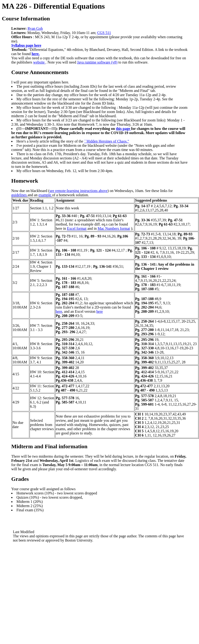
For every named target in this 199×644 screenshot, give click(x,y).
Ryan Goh (35, 28)
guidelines (19, 195)
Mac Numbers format (114, 228)
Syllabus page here (26, 45)
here (59, 311)
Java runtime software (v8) (97, 62)
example (45, 195)
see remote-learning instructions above (78, 191)
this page (124, 129)
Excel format (77, 228)
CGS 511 (104, 33)
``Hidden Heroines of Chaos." (107, 141)
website (39, 62)
